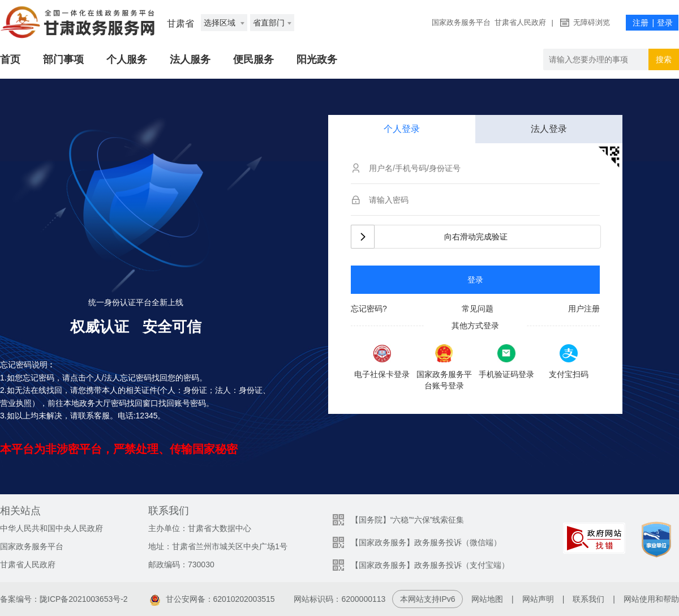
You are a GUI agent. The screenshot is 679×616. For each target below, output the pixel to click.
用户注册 (584, 309)
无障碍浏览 (592, 22)
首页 (10, 59)
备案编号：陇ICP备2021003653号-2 (64, 599)
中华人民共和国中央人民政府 (51, 528)
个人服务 (127, 59)
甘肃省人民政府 (520, 22)
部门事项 (63, 59)
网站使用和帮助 (651, 599)
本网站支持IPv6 (428, 599)
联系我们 (588, 599)
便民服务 (253, 59)
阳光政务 (317, 59)
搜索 (664, 59)
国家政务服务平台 (461, 22)
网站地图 (487, 599)
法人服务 (190, 59)
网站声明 (538, 599)
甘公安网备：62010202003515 (212, 599)
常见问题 (478, 309)
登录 (475, 280)
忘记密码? (369, 309)
